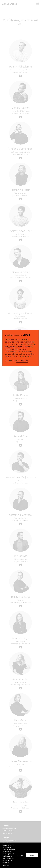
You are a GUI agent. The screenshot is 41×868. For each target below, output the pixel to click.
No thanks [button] (21, 855)
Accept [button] (32, 855)
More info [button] (6, 865)
